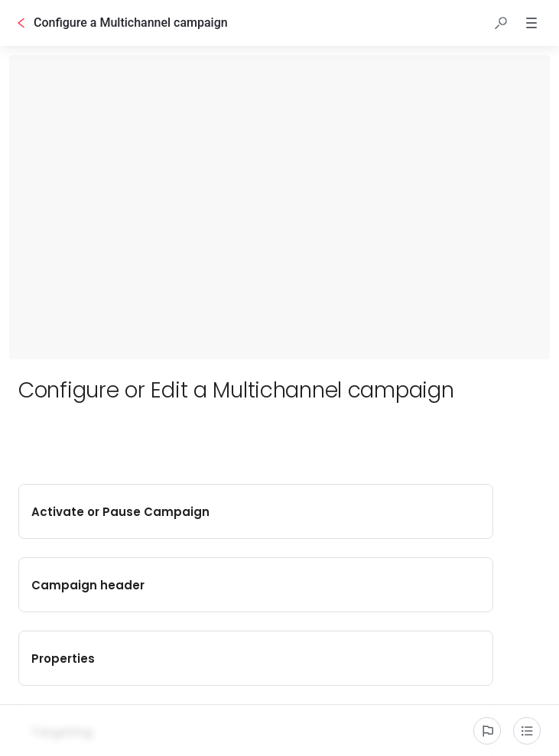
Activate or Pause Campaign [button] (142, 511)
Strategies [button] (413, 658)
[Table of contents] (527, 731)
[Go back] (21, 23)
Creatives (141, 658)
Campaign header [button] (413, 511)
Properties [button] (142, 585)
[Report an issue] (487, 731)
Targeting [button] (413, 585)
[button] (501, 23)
